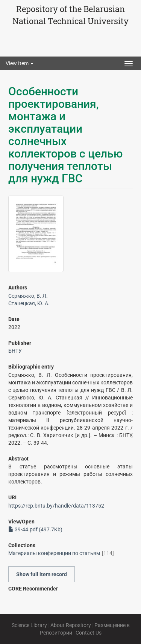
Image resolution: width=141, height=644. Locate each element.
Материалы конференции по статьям (54, 553)
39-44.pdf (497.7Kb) (35, 529)
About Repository (71, 625)
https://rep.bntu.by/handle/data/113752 (56, 506)
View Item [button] (20, 63)
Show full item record (42, 574)
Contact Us (89, 633)
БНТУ (15, 351)
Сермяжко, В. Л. (28, 296)
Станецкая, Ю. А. (29, 303)
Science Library (29, 625)
